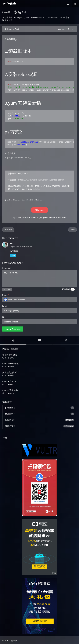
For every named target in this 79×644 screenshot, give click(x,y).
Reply (13, 256)
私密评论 (66, 289)
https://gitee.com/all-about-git (18, 158)
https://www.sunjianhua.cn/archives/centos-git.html (41, 180)
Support (40, 210)
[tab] (13, 340)
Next (73, 230)
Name (6, 295)
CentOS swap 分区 (10, 364)
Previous (8, 230)
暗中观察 (8, 17)
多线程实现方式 (10, 372)
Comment (7, 268)
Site (4, 317)
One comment (52, 17)
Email (5, 306)
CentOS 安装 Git (9, 381)
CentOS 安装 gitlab (11, 390)
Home (9, 29)
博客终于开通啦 (10, 355)
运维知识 (8, 20)
